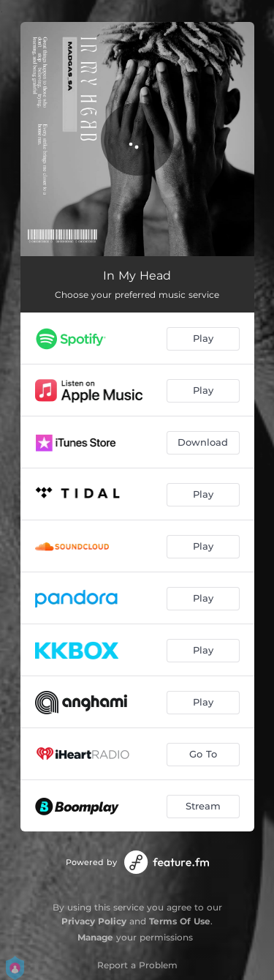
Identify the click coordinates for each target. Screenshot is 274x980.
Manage (95, 937)
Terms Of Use (180, 921)
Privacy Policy (94, 921)
